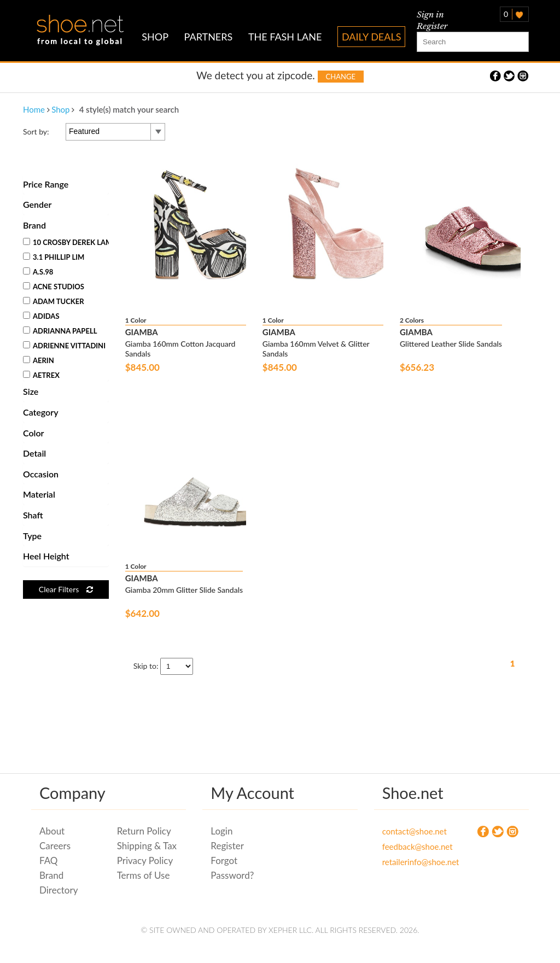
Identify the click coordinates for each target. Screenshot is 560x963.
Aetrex (41, 375)
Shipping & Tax (147, 846)
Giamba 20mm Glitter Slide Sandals (184, 590)
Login (221, 831)
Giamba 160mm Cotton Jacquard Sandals (180, 349)
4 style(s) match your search (129, 109)
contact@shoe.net (413, 831)
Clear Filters (66, 589)
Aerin (39, 360)
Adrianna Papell (60, 331)
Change (341, 77)
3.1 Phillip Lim (54, 257)
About (52, 831)
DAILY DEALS (372, 37)
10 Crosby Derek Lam (68, 242)
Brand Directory (59, 883)
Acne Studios (54, 287)
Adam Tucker (54, 301)
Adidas (41, 316)
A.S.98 (38, 272)
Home (34, 109)
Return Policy (144, 831)
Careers (55, 846)
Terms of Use (144, 875)
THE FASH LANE (285, 37)
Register (432, 26)
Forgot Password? (232, 868)
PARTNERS (209, 37)
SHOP (155, 37)
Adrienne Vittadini (64, 346)
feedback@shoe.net (413, 847)
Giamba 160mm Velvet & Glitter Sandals (316, 349)
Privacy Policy (145, 860)
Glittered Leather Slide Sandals (451, 344)
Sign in (430, 14)
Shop (60, 109)
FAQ (48, 860)
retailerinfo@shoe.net (413, 862)
